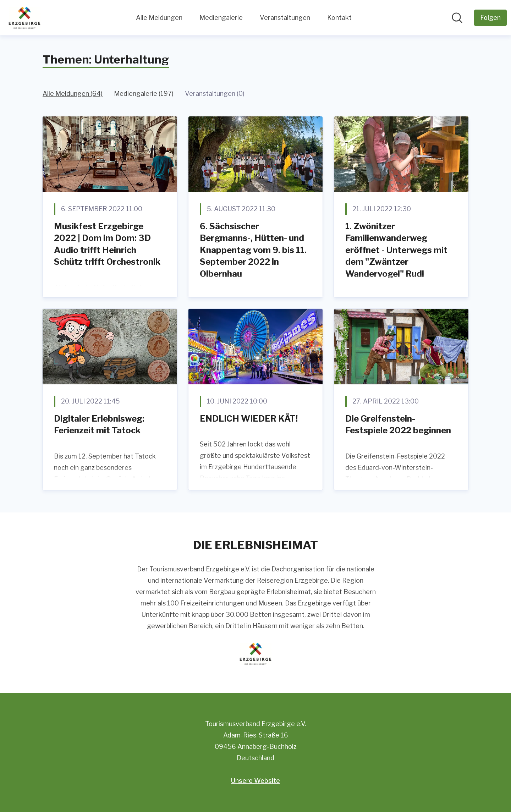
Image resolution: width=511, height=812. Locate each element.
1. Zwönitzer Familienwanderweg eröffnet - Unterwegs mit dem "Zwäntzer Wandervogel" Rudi (396, 250)
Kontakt (339, 18)
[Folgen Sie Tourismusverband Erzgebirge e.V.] (490, 18)
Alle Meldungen (159, 18)
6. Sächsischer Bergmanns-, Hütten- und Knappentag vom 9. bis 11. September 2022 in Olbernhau (253, 250)
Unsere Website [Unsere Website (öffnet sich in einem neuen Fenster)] (255, 781)
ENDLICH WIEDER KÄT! (249, 419)
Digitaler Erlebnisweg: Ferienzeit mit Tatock (99, 425)
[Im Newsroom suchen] (457, 18)
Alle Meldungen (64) (73, 94)
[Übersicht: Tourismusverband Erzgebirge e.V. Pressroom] (24, 18)
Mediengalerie (221, 18)
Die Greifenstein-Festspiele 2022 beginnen (398, 425)
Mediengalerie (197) (144, 94)
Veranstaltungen (285, 18)
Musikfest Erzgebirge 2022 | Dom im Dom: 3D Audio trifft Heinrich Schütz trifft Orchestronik (107, 244)
